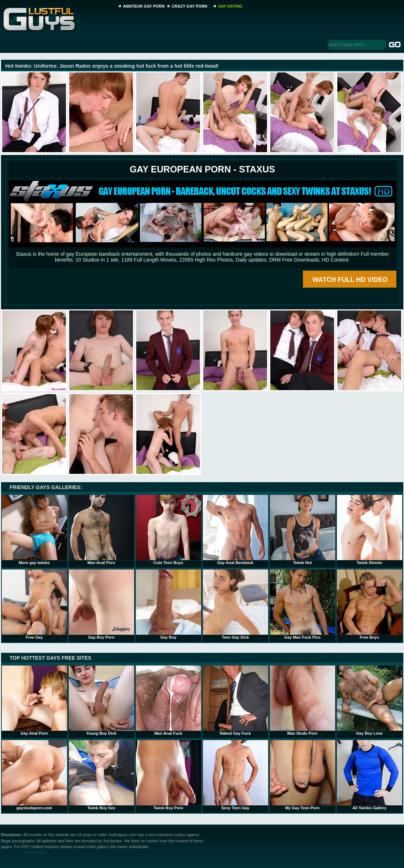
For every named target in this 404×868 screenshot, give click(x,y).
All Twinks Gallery (370, 775)
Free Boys (370, 604)
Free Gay (34, 604)
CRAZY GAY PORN (189, 6)
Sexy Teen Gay (236, 775)
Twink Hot (303, 530)
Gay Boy (168, 604)
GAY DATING (230, 6)
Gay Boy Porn (101, 604)
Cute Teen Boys (168, 530)
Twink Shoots (370, 530)
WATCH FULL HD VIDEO (350, 280)
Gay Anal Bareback (236, 530)
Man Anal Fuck (168, 700)
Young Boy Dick (101, 700)
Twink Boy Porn (168, 775)
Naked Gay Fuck (236, 700)
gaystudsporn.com (34, 775)
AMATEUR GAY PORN (144, 6)
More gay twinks (34, 530)
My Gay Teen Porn (303, 775)
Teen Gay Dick (236, 604)
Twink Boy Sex (101, 775)
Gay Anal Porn (34, 700)
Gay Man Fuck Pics (303, 604)
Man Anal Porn (101, 530)
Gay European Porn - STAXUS (202, 169)
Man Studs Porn (303, 700)
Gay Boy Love (370, 700)
